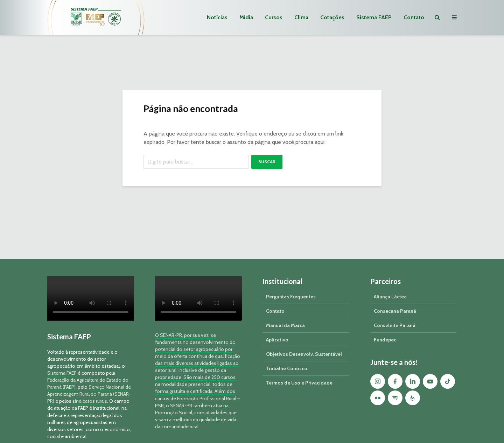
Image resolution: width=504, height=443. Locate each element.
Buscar (267, 162)
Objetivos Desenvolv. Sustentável (304, 354)
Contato (414, 17)
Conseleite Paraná (395, 325)
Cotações (332, 17)
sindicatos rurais (90, 401)
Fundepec (385, 340)
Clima (301, 17)
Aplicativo (277, 340)
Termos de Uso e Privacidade (299, 383)
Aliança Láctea (390, 297)
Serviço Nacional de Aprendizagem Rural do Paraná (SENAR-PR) (89, 394)
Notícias (217, 17)
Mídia (246, 17)
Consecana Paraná (395, 311)
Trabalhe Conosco (287, 368)
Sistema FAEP (374, 17)
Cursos (274, 17)
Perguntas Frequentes (291, 297)
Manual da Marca (285, 325)
